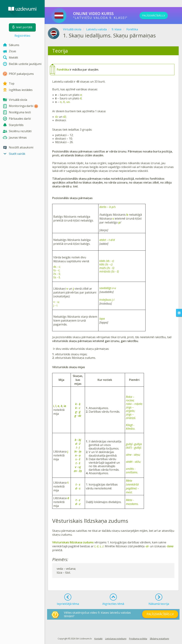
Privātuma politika (138, 639)
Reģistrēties (22, 36)
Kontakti (98, 639)
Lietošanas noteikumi (116, 639)
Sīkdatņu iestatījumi (159, 639)
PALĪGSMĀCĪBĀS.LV (160, 16)
